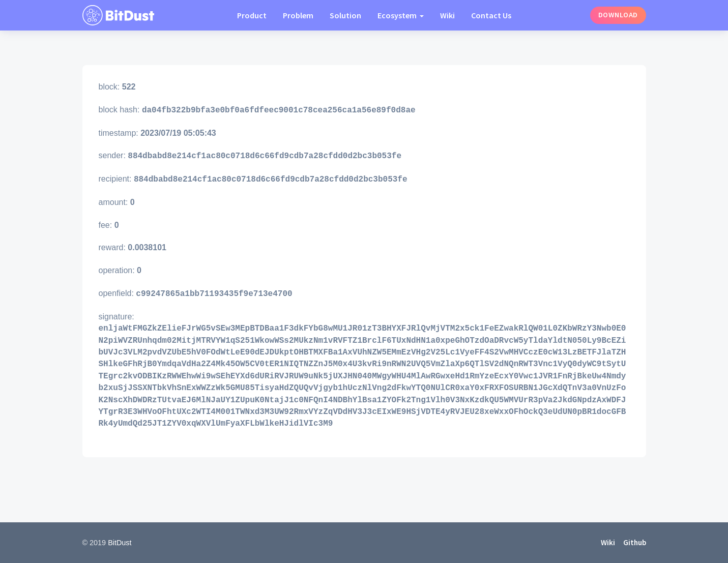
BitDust (120, 543)
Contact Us (491, 15)
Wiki (447, 15)
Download (618, 15)
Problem (298, 15)
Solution (345, 15)
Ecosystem (398, 15)
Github (635, 542)
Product (252, 15)
